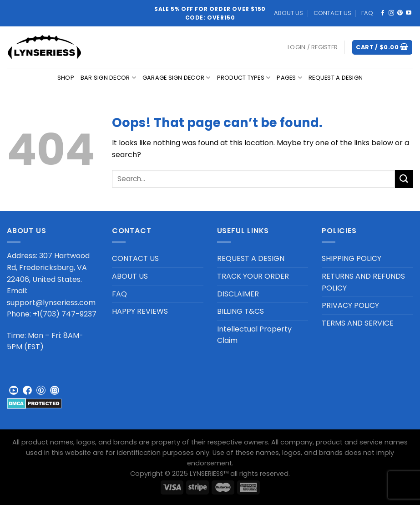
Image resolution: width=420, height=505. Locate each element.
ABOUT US (288, 13)
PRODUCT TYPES (244, 78)
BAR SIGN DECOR (108, 78)
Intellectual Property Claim (254, 335)
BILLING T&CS (240, 311)
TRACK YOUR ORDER (253, 276)
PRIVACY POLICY (350, 305)
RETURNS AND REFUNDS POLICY (363, 282)
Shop (66, 78)
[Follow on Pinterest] (400, 13)
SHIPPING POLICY (352, 258)
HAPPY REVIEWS (140, 311)
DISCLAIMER (238, 294)
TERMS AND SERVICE (358, 323)
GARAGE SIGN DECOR (177, 78)
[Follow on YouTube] (409, 13)
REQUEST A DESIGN (336, 78)
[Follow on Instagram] (391, 13)
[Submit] (404, 179)
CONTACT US (332, 13)
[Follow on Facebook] (383, 13)
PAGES (289, 78)
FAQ (367, 13)
